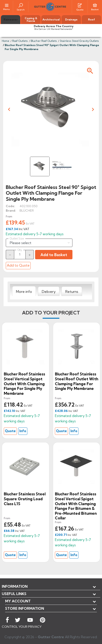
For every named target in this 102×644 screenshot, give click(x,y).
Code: (10, 206)
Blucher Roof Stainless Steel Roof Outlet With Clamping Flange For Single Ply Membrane (77, 381)
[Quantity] (20, 254)
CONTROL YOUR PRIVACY (22, 627)
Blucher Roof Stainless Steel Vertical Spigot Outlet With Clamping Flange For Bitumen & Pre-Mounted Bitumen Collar (76, 506)
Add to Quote (18, 265)
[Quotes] (80, 5)
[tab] (24, 291)
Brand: (11, 211)
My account (18, 601)
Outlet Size (17, 239)
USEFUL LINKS (14, 594)
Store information (25, 608)
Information (15, 586)
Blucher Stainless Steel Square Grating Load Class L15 (25, 499)
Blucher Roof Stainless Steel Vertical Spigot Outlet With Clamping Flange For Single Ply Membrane (24, 384)
